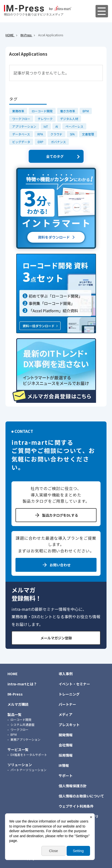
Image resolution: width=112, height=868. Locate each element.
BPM (86, 111)
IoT (46, 126)
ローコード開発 (42, 111)
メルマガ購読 (18, 704)
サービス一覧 (18, 749)
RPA (40, 134)
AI (57, 126)
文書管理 (88, 134)
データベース (21, 134)
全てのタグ (55, 156)
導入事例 (66, 674)
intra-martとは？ (22, 684)
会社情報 (66, 745)
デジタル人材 (69, 119)
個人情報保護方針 (73, 786)
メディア (65, 714)
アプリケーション (24, 126)
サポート (66, 776)
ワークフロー (21, 119)
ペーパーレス (74, 126)
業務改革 (18, 111)
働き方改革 (68, 111)
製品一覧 (14, 714)
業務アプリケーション (25, 739)
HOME (12, 674)
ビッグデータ (21, 142)
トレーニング (69, 694)
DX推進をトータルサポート (29, 755)
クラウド (56, 134)
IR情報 (64, 765)
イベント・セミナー (74, 684)
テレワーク (45, 119)
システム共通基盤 (22, 724)
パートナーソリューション (28, 770)
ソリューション (20, 765)
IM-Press (15, 694)
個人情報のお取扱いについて (81, 796)
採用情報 (66, 755)
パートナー (67, 704)
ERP (41, 142)
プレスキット (69, 725)
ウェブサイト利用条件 (76, 806)
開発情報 (66, 735)
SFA (72, 134)
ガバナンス (58, 142)
